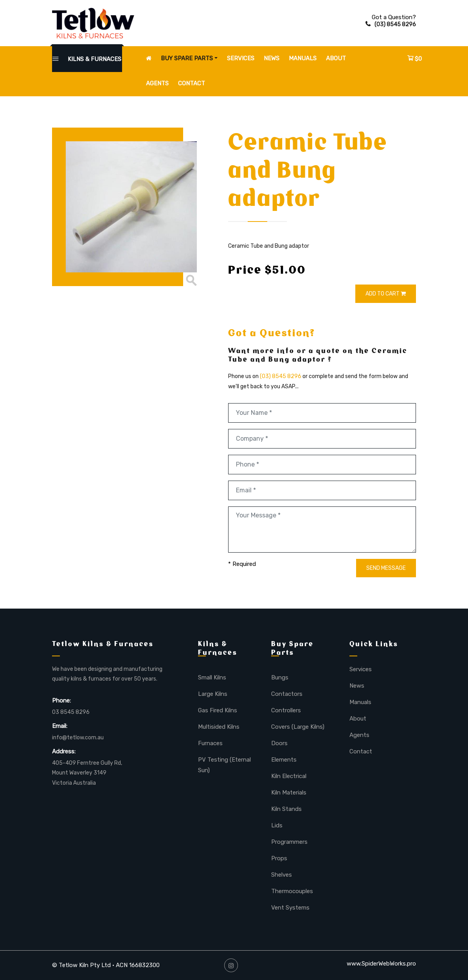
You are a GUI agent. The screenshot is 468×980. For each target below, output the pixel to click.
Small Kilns (212, 677)
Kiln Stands (286, 809)
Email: (60, 726)
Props (279, 858)
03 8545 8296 (71, 712)
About (336, 58)
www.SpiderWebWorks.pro (381, 964)
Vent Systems (290, 908)
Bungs (280, 677)
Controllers (286, 710)
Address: (64, 751)
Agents (157, 83)
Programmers (289, 842)
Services (241, 58)
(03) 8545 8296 (391, 24)
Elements (284, 760)
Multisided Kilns (219, 727)
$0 (415, 59)
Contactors (287, 694)
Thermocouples (292, 891)
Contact (192, 83)
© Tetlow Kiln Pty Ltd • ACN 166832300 (106, 965)
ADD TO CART (386, 294)
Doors (279, 743)
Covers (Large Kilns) (298, 727)
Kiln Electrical (289, 776)
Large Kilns (213, 694)
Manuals (303, 58)
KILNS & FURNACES (87, 59)
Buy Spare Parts (187, 58)
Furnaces (210, 743)
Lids (277, 825)
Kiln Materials (289, 793)
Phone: (61, 701)
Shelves (282, 875)
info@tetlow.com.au (78, 738)
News (272, 58)
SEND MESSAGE (386, 568)
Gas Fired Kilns (218, 710)
